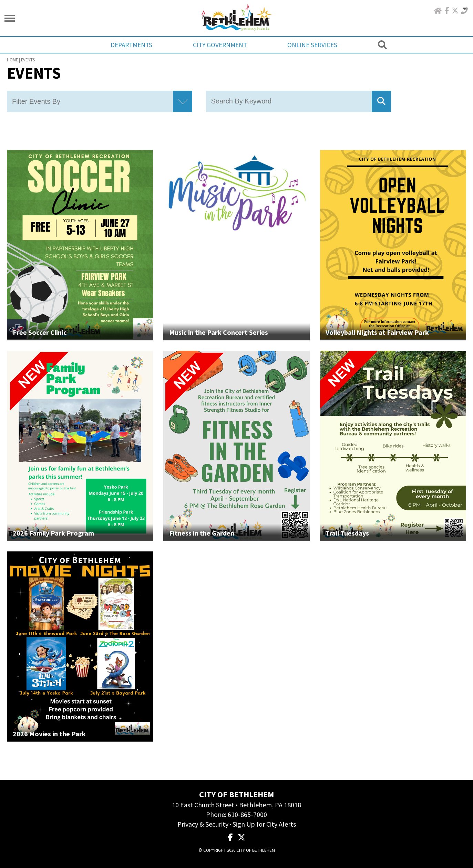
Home (12, 60)
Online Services (312, 45)
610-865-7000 (247, 814)
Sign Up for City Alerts (264, 824)
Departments (132, 45)
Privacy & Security (203, 824)
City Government (220, 45)
